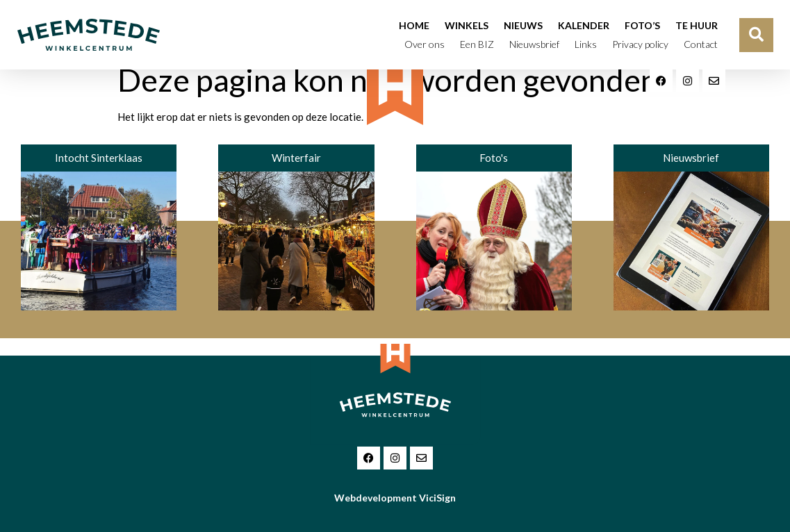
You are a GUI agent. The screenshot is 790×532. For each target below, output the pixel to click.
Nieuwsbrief (534, 44)
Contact (701, 44)
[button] (756, 35)
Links (586, 44)
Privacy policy (640, 44)
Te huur (697, 25)
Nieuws (523, 25)
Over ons (425, 44)
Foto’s (642, 25)
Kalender (584, 25)
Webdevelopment (395, 498)
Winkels (467, 25)
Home (414, 25)
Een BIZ (477, 44)
